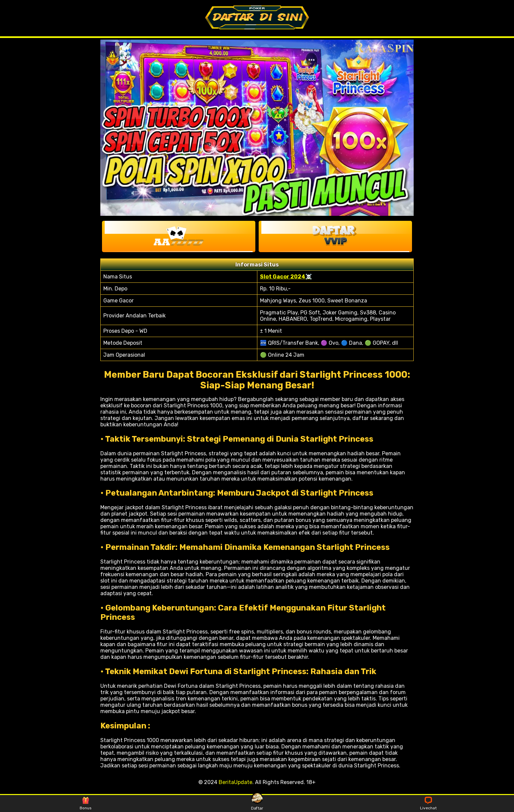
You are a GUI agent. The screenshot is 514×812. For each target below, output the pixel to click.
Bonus (86, 804)
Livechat (428, 804)
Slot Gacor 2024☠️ (286, 277)
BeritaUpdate (235, 782)
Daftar (257, 803)
